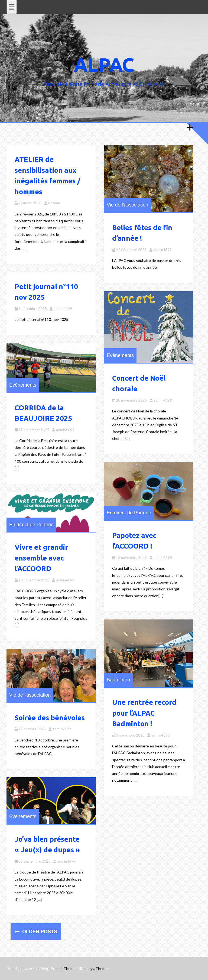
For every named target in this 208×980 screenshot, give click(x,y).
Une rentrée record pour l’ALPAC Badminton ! (144, 713)
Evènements (120, 355)
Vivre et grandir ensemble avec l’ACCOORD (41, 558)
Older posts (39, 932)
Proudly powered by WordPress (33, 968)
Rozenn (54, 203)
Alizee (83, 968)
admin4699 (162, 250)
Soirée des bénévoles (50, 718)
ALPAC (104, 65)
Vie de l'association (127, 205)
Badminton (118, 680)
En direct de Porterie (129, 513)
